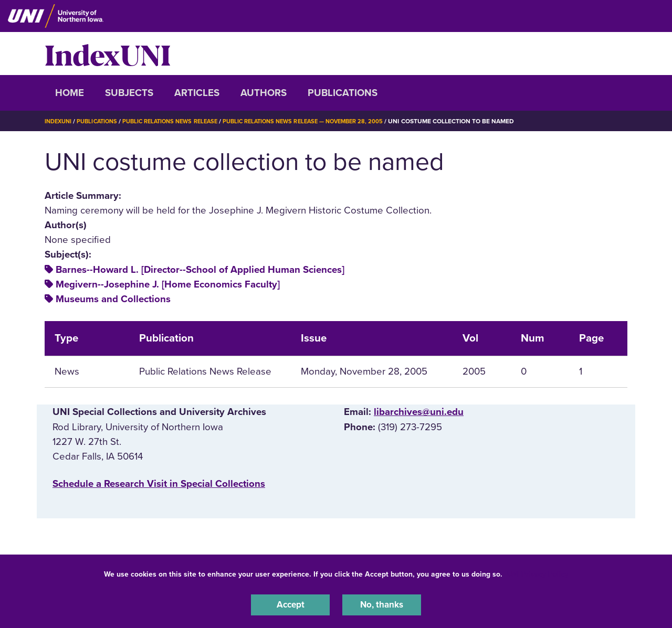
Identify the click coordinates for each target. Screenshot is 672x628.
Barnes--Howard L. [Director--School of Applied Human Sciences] (200, 270)
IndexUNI (108, 54)
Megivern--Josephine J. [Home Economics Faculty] (168, 284)
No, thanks (382, 604)
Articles (197, 93)
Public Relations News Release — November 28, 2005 (325, 121)
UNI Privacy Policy (538, 572)
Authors (264, 93)
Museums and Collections (113, 299)
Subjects (129, 93)
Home (70, 93)
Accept (290, 604)
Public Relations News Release (181, 121)
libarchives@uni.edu (419, 412)
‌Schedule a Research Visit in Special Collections (159, 484)
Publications (343, 93)
